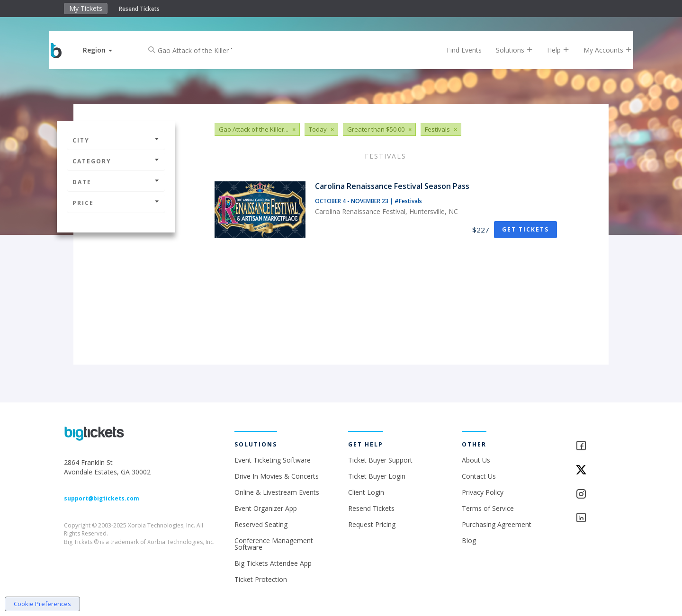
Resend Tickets (139, 9)
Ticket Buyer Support (380, 460)
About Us (476, 460)
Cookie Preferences (42, 604)
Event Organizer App (266, 508)
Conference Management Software (274, 544)
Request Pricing (372, 524)
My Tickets (86, 8)
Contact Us (479, 476)
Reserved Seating (261, 524)
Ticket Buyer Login (377, 476)
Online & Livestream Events (277, 492)
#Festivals (408, 201)
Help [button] (551, 50)
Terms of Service (488, 508)
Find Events (457, 50)
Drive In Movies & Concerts (277, 476)
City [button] (116, 140)
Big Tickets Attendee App (273, 563)
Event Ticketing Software (273, 460)
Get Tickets (525, 229)
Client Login (366, 492)
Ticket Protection (261, 579)
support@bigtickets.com (102, 498)
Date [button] (116, 182)
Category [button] (116, 161)
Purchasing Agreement (497, 524)
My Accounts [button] (600, 50)
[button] (106, 50)
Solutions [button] (507, 50)
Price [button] (116, 203)
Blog (469, 540)
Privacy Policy (483, 492)
